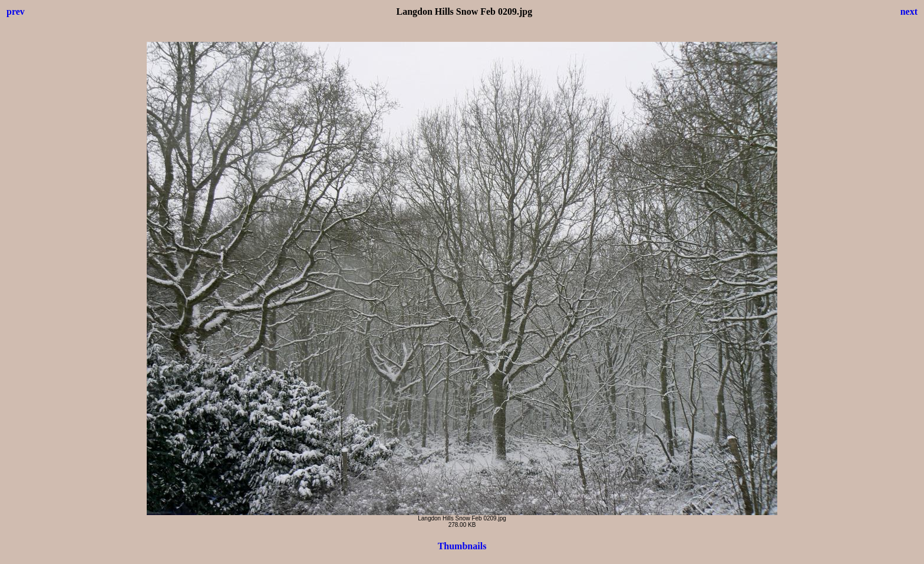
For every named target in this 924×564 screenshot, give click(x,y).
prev (16, 11)
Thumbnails (462, 546)
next (909, 11)
